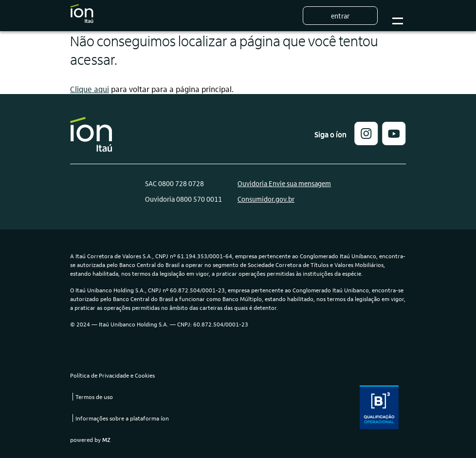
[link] (394, 142)
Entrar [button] (340, 16)
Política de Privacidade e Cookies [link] (112, 375)
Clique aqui (90, 89)
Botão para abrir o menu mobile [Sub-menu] (396, 16)
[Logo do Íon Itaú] (82, 16)
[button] (366, 142)
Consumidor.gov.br (266, 199)
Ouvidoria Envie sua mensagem (284, 183)
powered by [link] (90, 439)
